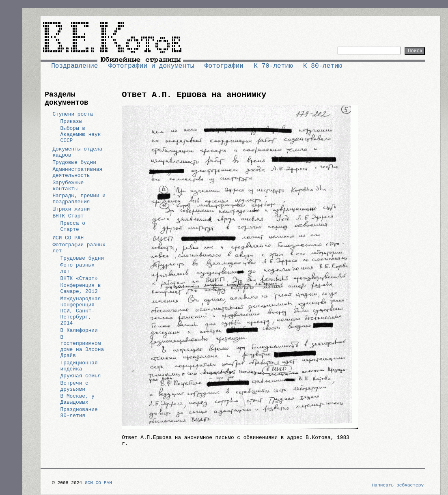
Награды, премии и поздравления (79, 199)
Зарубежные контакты (68, 186)
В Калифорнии (79, 330)
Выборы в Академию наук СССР (81, 135)
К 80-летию (323, 66)
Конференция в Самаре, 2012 (81, 288)
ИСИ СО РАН (68, 238)
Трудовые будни (74, 162)
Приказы (71, 122)
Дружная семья (81, 376)
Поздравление (74, 66)
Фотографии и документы (151, 66)
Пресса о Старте (73, 226)
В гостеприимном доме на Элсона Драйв (82, 346)
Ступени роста (73, 114)
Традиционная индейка (79, 366)
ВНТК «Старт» (79, 279)
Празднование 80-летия (79, 413)
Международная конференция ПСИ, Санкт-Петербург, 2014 (81, 311)
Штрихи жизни (71, 209)
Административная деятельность (77, 172)
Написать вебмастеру (398, 485)
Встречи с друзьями (74, 386)
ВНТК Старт (68, 216)
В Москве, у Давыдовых (78, 399)
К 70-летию (273, 66)
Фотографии (224, 66)
